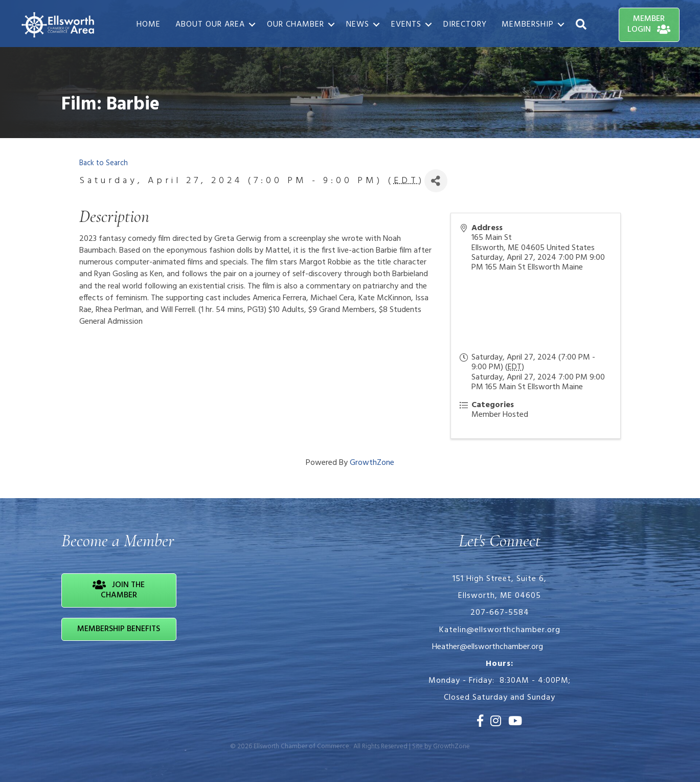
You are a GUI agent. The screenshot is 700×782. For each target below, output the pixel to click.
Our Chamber (296, 25)
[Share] (436, 181)
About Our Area (210, 25)
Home (149, 25)
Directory (465, 25)
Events (406, 25)
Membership (528, 25)
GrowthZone (372, 463)
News (358, 25)
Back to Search (104, 163)
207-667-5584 (500, 613)
